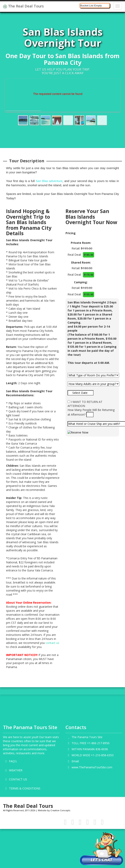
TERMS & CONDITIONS (25, 788)
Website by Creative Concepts (54, 810)
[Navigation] (118, 6)
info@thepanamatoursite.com (100, 761)
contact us (52, 643)
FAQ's (13, 761)
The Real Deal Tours (23, 6)
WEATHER (16, 770)
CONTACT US (18, 779)
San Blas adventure (49, 181)
